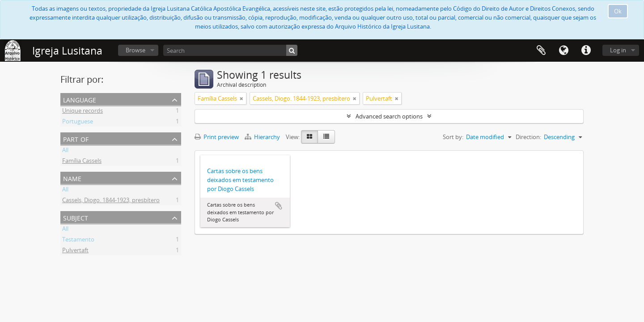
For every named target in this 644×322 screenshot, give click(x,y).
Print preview (217, 137)
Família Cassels (82, 162)
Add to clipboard (279, 206)
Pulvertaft (75, 251)
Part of (76, 138)
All (65, 151)
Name (72, 178)
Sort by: (453, 137)
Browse (136, 50)
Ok (618, 11)
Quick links (586, 51)
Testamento (78, 241)
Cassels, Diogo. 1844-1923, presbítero (111, 201)
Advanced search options (389, 116)
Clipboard (541, 51)
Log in (618, 50)
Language (563, 51)
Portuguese (78, 123)
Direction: (528, 137)
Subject (76, 217)
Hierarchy (263, 137)
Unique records (83, 112)
